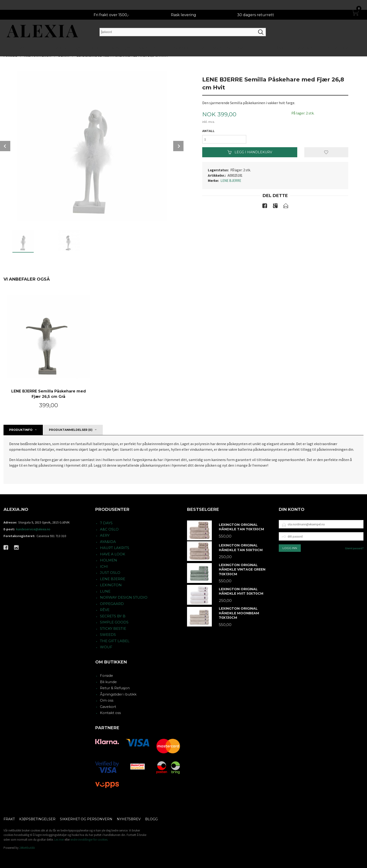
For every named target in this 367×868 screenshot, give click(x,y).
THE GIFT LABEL (115, 641)
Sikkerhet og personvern (86, 819)
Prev (5, 146)
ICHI (104, 566)
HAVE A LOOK (113, 554)
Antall (208, 131)
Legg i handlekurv (250, 152)
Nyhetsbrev (129, 819)
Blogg (151, 819)
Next (178, 146)
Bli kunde (108, 682)
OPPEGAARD (112, 604)
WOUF (106, 647)
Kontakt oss (110, 713)
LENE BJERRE (231, 181)
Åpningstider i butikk (118, 694)
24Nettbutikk (27, 848)
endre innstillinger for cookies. (89, 840)
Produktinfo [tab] (21, 430)
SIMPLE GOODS (114, 622)
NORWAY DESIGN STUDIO (124, 597)
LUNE (105, 591)
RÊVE (105, 610)
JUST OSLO (110, 573)
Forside (106, 676)
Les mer (59, 840)
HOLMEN (108, 560)
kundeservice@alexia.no (33, 529)
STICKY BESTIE (113, 628)
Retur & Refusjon (115, 688)
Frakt (9, 819)
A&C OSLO (109, 529)
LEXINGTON (111, 585)
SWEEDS (108, 635)
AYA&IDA (108, 542)
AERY (105, 535)
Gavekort (108, 707)
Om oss (107, 700)
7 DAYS (106, 523)
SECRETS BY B (113, 616)
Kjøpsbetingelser (37, 819)
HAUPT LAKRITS (115, 548)
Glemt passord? (354, 548)
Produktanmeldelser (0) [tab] (71, 430)
